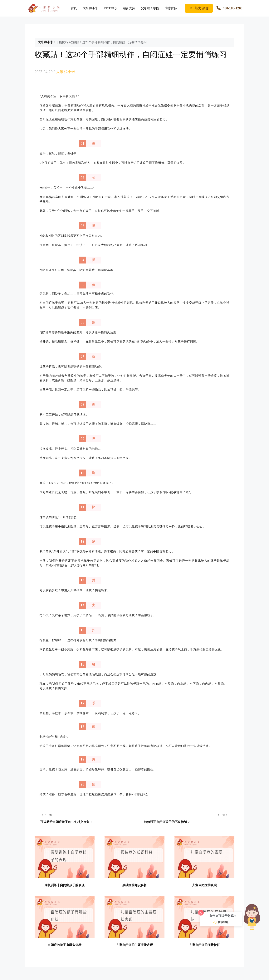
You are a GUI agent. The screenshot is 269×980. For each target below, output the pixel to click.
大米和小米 (90, 8)
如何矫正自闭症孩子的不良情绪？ (167, 822)
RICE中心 (110, 8)
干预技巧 (62, 42)
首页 (74, 8)
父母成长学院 (150, 8)
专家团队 (171, 8)
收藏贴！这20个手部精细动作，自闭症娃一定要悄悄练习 (108, 42)
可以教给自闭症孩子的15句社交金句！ (66, 822)
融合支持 (129, 8)
